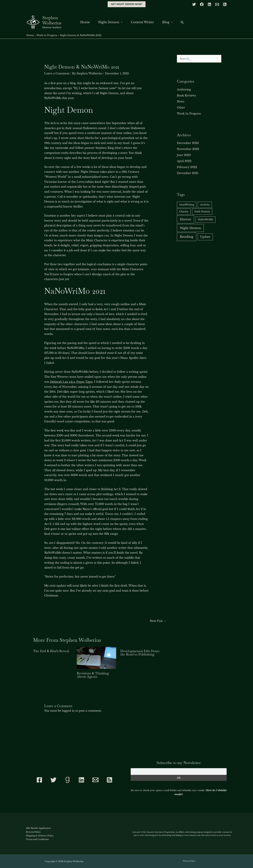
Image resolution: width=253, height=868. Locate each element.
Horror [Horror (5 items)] (186, 219)
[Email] (217, 4)
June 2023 (184, 155)
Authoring (184, 89)
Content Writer (143, 22)
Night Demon (108, 22)
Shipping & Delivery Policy (40, 836)
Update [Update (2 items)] (205, 237)
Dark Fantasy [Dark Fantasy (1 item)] (202, 212)
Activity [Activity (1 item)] (205, 205)
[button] (127, 4)
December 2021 (188, 173)
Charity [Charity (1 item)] (184, 212)
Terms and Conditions (37, 839)
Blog (167, 22)
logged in (68, 711)
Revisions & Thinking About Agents (93, 675)
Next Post (158, 621)
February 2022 (187, 167)
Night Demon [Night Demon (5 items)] (190, 228)
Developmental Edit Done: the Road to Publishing (140, 653)
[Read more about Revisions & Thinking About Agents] (97, 657)
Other (181, 108)
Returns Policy (33, 832)
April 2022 (184, 161)
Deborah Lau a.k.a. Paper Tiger (71, 382)
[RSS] (225, 4)
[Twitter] (194, 4)
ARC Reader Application (38, 828)
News (181, 101)
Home (84, 22)
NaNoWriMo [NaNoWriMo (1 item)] (206, 220)
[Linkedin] (209, 4)
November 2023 (188, 149)
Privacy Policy (189, 861)
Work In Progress (189, 114)
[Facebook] (202, 4)
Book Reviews (186, 95)
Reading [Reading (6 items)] (187, 237)
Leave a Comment (57, 73)
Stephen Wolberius (52, 20)
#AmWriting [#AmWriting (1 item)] (187, 205)
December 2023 (188, 143)
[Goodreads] (67, 780)
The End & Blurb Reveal (51, 651)
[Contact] (95, 780)
